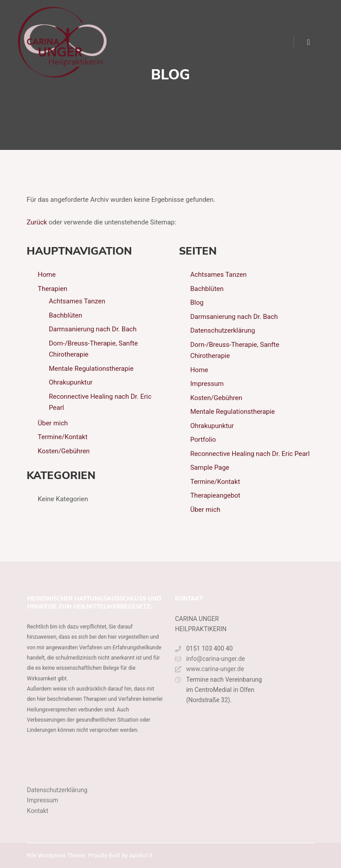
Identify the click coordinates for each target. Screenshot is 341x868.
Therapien (52, 289)
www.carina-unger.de (209, 669)
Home (47, 275)
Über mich (53, 423)
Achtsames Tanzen (77, 301)
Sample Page (210, 467)
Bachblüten (65, 315)
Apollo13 (141, 855)
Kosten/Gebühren (64, 451)
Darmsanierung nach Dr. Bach (93, 329)
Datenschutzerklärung (222, 330)
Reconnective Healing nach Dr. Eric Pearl (250, 454)
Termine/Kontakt (63, 437)
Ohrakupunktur (71, 382)
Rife (32, 855)
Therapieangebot (215, 495)
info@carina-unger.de (210, 659)
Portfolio (203, 440)
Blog (197, 302)
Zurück (37, 222)
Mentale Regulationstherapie (91, 369)
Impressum (207, 384)
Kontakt (38, 811)
